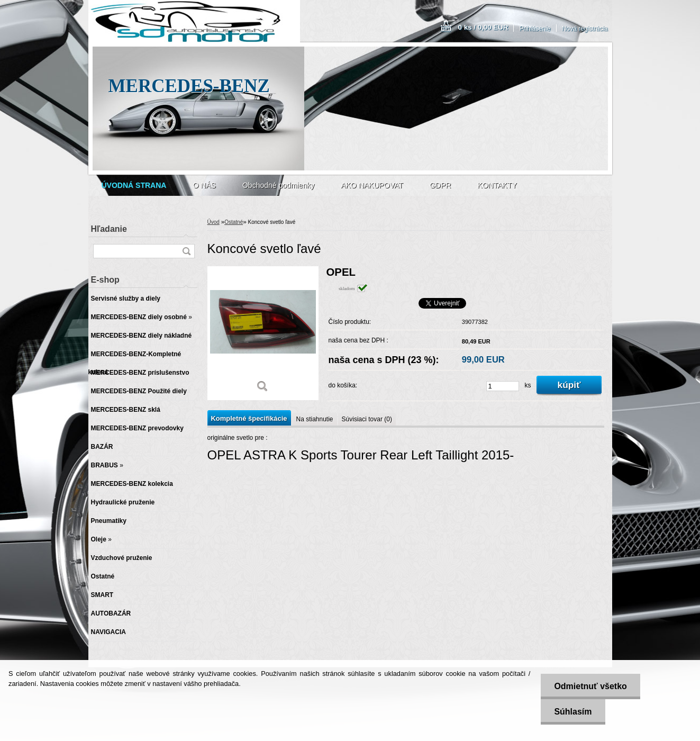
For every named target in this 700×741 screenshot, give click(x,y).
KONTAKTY (497, 185)
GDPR (440, 185)
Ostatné (234, 222)
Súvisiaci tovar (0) (367, 419)
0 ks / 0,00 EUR (483, 27)
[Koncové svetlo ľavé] (263, 333)
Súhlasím (573, 712)
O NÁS (204, 185)
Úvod (213, 222)
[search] (186, 251)
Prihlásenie (535, 29)
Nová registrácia (585, 29)
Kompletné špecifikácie (249, 418)
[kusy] (503, 386)
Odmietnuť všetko (590, 686)
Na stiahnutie (314, 419)
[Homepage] (134, 185)
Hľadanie (109, 229)
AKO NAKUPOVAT (372, 185)
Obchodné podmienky (278, 185)
